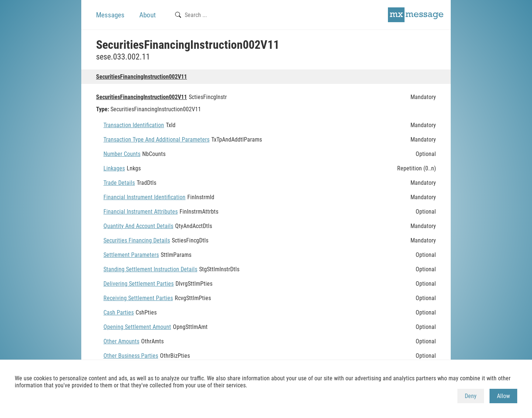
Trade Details (119, 183)
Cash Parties (119, 312)
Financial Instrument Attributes (141, 212)
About (148, 15)
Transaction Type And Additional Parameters (156, 140)
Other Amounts (121, 341)
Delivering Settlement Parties (139, 284)
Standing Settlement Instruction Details (150, 269)
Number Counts (122, 154)
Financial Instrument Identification (144, 197)
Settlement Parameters (131, 255)
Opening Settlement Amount (137, 327)
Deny (471, 396)
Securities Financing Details (137, 240)
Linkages (114, 168)
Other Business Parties (131, 356)
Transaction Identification (134, 125)
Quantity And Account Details (138, 226)
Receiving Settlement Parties (138, 298)
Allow (503, 396)
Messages (110, 15)
